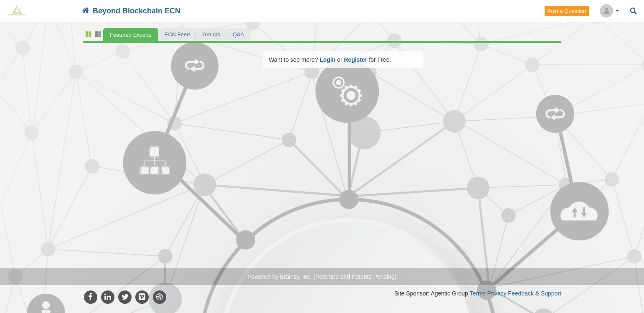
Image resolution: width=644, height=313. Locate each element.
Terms (478, 293)
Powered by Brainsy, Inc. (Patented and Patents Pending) (322, 277)
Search (633, 11)
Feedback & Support (535, 293)
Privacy (497, 293)
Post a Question (567, 11)
